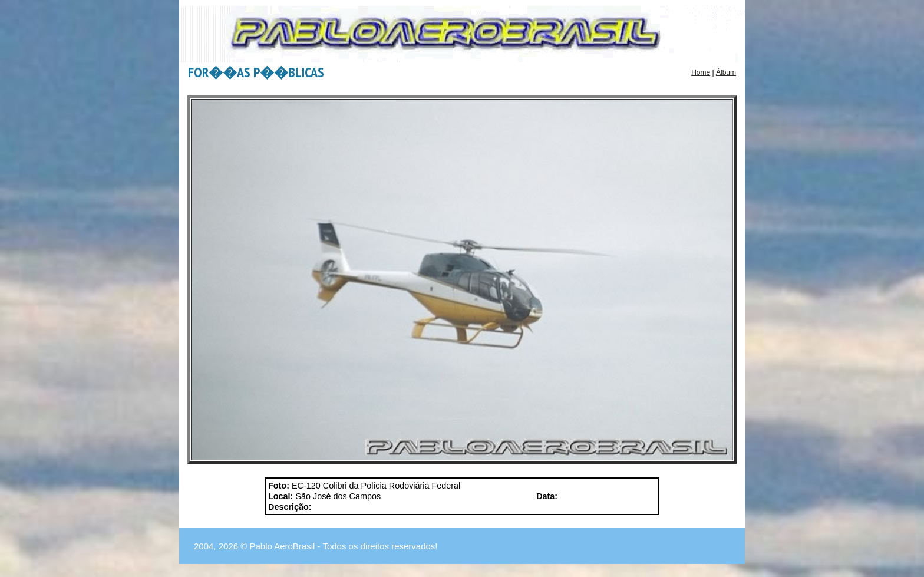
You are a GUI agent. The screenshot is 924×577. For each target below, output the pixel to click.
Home (701, 72)
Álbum (726, 72)
